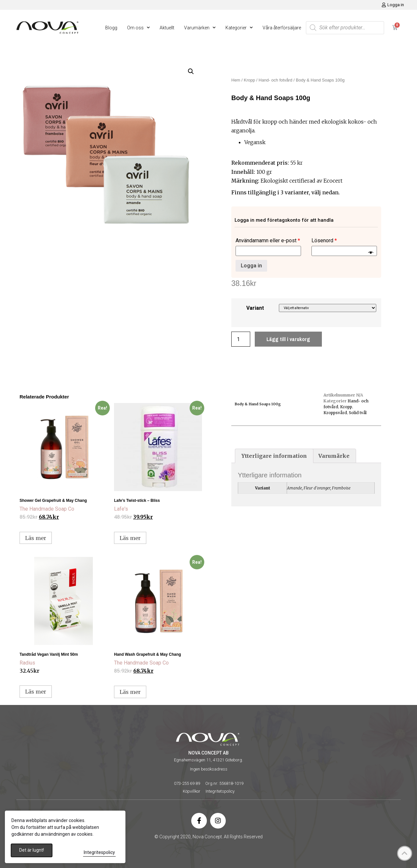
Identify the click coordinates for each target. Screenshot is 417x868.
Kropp (249, 80)
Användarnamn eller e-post (268, 240)
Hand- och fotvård (275, 80)
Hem (236, 80)
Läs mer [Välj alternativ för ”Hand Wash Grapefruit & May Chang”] (130, 692)
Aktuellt (167, 28)
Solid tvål (358, 413)
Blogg (111, 28)
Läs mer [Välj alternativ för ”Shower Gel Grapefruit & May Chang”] (36, 538)
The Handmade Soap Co (47, 509)
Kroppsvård (335, 413)
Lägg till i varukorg (288, 339)
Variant (255, 308)
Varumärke (334, 456)
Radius (27, 663)
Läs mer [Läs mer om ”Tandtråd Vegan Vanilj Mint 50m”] (36, 692)
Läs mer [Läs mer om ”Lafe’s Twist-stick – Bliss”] (130, 538)
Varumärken (200, 28)
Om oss (138, 28)
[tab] (274, 456)
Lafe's (121, 509)
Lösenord (324, 240)
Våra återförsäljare (282, 28)
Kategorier (239, 28)
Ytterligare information (274, 456)
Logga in (251, 266)
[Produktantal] (241, 339)
